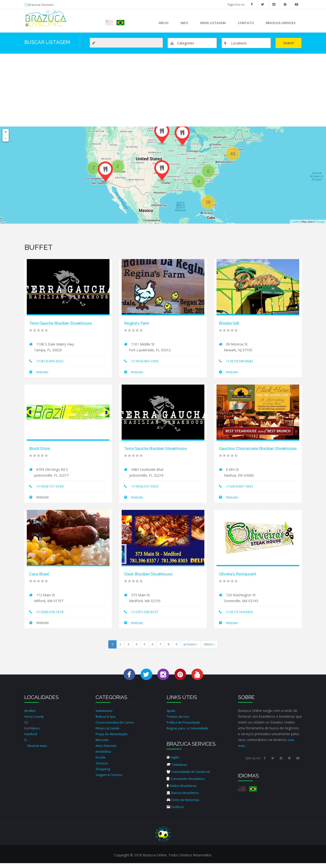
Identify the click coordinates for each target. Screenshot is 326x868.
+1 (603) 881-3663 (240, 492)
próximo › (190, 649)
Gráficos (176, 812)
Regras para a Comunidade (189, 733)
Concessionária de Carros (116, 727)
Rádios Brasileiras (182, 790)
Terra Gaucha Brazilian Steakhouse (63, 323)
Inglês (173, 762)
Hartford (31, 739)
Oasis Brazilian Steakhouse (150, 579)
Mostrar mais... (39, 751)
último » (210, 649)
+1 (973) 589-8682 (240, 361)
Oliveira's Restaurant (239, 579)
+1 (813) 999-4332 (51, 361)
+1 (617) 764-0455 (240, 617)
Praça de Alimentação (113, 739)
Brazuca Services (40, 4)
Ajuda (171, 716)
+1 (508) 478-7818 (51, 617)
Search (289, 43)
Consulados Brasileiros (187, 783)
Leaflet (295, 222)
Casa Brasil (40, 579)
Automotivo (105, 716)
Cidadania (177, 769)
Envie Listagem (213, 23)
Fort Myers (33, 733)
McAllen (31, 716)
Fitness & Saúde (108, 733)
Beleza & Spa (106, 721)
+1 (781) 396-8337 (146, 617)
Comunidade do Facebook (190, 776)
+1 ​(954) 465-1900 (146, 361)
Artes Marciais (107, 751)
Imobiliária (104, 756)
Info (183, 24)
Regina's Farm (138, 323)
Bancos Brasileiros (184, 797)
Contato (246, 23)
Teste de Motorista (184, 805)
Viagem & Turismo (110, 780)
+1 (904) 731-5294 (51, 486)
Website (42, 372)
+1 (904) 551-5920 (146, 486)
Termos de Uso (179, 721)
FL (26, 745)
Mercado (103, 745)
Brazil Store (41, 448)
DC (27, 727)
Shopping (103, 774)
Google (321, 222)
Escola (101, 762)
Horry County (35, 721)
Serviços (102, 768)
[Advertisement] (163, 90)
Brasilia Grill (230, 323)
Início (163, 23)
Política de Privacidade (184, 727)
